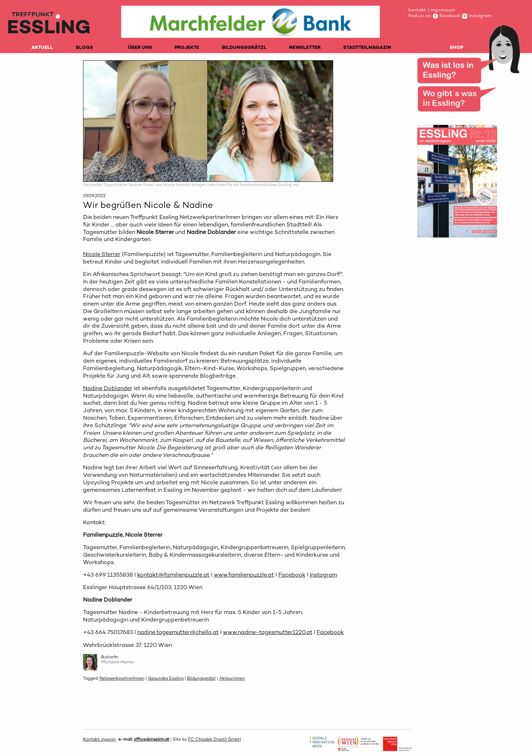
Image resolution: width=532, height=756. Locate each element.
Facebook (292, 575)
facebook (447, 16)
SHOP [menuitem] (456, 47)
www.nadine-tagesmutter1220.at (268, 632)
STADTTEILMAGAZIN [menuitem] (367, 47)
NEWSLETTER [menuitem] (305, 47)
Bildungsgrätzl (201, 678)
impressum (443, 10)
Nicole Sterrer (102, 254)
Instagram (323, 575)
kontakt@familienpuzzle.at (173, 575)
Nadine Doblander (108, 388)
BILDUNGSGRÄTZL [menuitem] (244, 47)
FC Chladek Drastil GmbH (215, 739)
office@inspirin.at (151, 739)
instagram (477, 16)
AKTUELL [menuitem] (42, 47)
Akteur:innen (232, 678)
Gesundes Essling (166, 678)
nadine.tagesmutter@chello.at (178, 632)
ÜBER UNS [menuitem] (140, 47)
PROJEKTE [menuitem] (187, 47)
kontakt (417, 10)
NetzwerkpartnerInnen (122, 678)
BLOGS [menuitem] (84, 47)
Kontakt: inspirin (99, 739)
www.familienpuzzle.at (244, 575)
